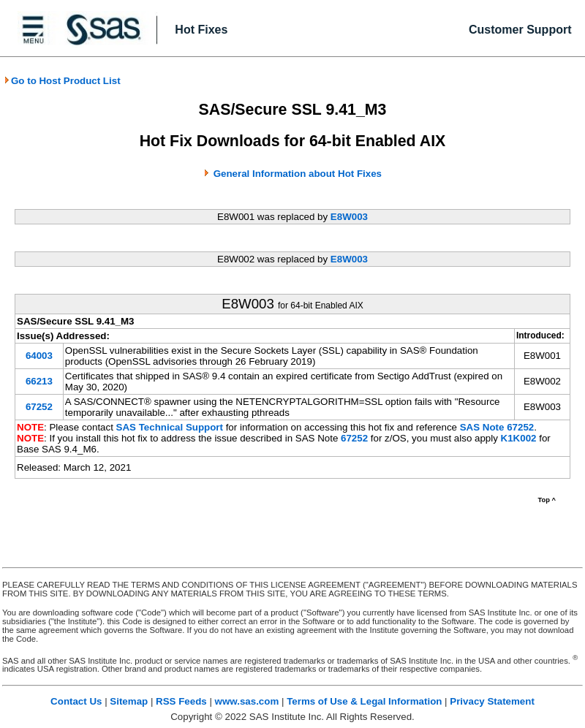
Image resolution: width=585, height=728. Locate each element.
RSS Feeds (181, 701)
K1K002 (519, 438)
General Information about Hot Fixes (298, 174)
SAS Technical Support (170, 427)
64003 (39, 356)
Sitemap (129, 701)
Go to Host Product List (62, 81)
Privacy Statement (492, 701)
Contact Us (76, 701)
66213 (39, 381)
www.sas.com (247, 701)
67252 (39, 407)
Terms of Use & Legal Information (364, 701)
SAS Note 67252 (497, 427)
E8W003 (349, 217)
